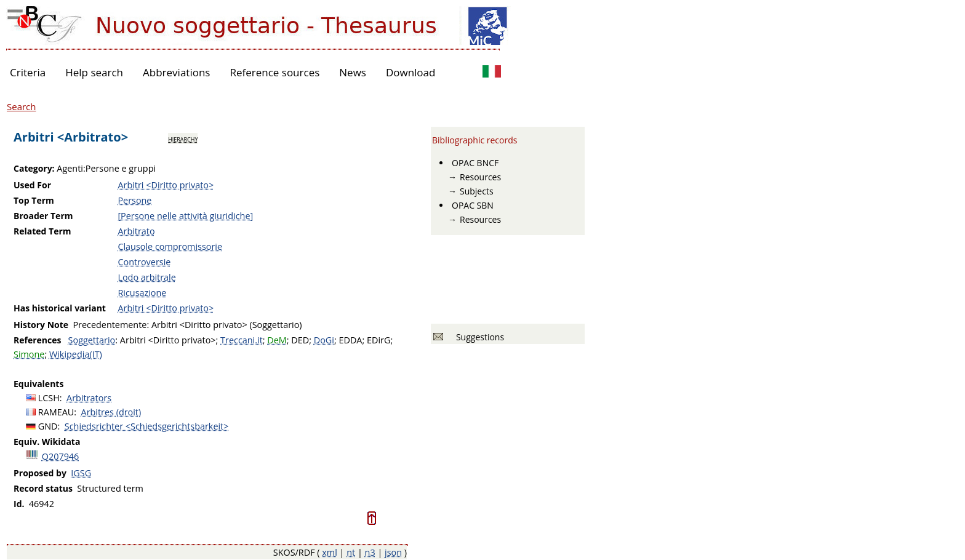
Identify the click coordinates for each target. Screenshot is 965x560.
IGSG (81, 473)
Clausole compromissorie (170, 246)
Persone (134, 200)
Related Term (42, 231)
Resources (480, 177)
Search (22, 106)
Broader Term (43, 216)
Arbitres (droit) (111, 412)
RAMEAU (56, 412)
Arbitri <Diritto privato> (166, 185)
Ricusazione (142, 293)
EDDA (350, 340)
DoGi (324, 340)
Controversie (144, 262)
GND (48, 426)
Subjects (477, 191)
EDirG (378, 340)
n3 (370, 552)
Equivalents (38, 384)
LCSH (49, 398)
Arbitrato (136, 231)
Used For (32, 185)
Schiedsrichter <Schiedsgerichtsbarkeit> (147, 426)
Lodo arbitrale (146, 277)
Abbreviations (176, 72)
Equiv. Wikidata (47, 442)
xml (330, 552)
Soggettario (92, 340)
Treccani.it (242, 340)
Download (411, 72)
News (353, 72)
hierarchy (183, 138)
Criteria (28, 72)
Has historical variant (60, 308)
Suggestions (478, 337)
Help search (94, 72)
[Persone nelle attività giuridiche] (185, 216)
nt (351, 552)
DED (300, 340)
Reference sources (274, 72)
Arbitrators (89, 398)
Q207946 (61, 456)
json (393, 552)
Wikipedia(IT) (76, 354)
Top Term (34, 200)
